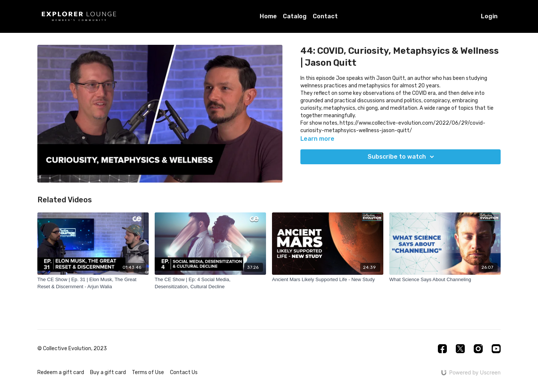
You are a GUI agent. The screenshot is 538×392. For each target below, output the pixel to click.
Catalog (295, 16)
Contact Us (184, 372)
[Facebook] (442, 349)
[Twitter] (460, 349)
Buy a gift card (108, 372)
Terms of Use (148, 372)
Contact (325, 16)
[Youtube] (496, 349)
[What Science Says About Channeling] (445, 280)
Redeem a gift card (61, 372)
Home (268, 16)
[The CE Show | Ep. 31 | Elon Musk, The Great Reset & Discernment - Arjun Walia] (93, 283)
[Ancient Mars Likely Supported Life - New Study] (328, 280)
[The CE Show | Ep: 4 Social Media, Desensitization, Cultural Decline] (210, 283)
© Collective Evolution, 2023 (72, 349)
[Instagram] (478, 349)
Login (489, 16)
